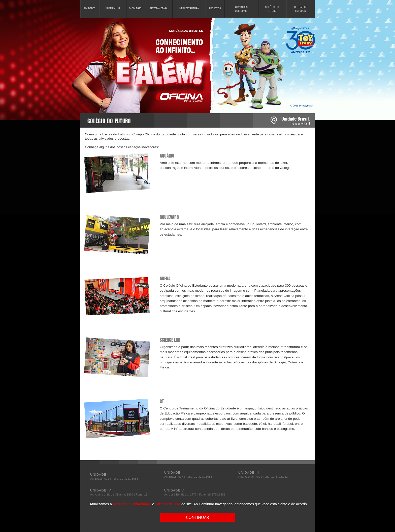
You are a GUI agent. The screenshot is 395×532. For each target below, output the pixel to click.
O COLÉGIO (135, 8)
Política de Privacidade (132, 504)
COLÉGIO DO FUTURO (272, 9)
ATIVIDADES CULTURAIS (241, 9)
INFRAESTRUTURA (189, 8)
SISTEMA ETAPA (159, 8)
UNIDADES (90, 8)
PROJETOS (215, 8)
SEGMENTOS (113, 8)
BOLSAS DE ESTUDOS (301, 9)
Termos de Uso (168, 504)
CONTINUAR (197, 517)
